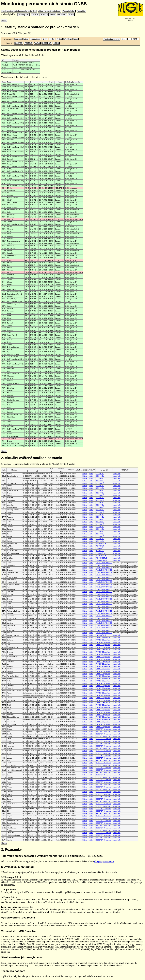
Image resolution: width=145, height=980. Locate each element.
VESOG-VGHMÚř (101, 560)
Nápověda (81, 11)
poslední (18, 39)
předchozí (68, 39)
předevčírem (35, 39)
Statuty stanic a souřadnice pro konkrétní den (19, 11)
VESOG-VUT (100, 546)
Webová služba (69, 11)
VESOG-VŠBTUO (101, 553)
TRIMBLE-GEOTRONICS (104, 563)
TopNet (53, 15)
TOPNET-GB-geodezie (103, 638)
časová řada (117, 474)
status (91, 474)
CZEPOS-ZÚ (100, 474)
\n (123, 39)
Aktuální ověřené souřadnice (49, 11)
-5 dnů (59, 39)
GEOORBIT (62, 15)
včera (26, 39)
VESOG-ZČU (100, 548)
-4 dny (52, 39)
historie (85, 474)
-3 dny (45, 39)
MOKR (71, 15)
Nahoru (4, 20)
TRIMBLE (44, 15)
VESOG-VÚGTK (101, 544)
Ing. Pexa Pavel (101, 635)
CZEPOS (35, 15)
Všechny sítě (24, 15)
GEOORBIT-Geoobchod (103, 729)
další (76, 39)
